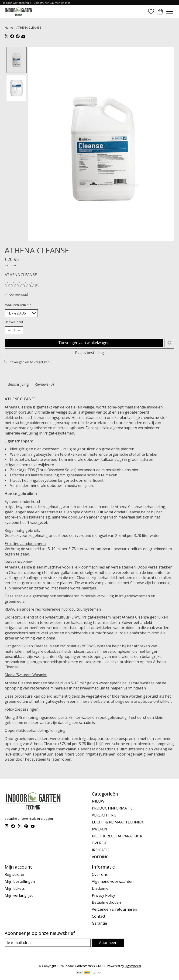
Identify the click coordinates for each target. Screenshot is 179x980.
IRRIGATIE (101, 850)
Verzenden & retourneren (114, 909)
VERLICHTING (104, 815)
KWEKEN (100, 829)
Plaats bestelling (89, 353)
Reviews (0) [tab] (44, 384)
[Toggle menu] (170, 12)
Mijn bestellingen (20, 881)
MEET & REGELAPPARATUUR (117, 836)
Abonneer (108, 943)
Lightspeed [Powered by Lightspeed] (133, 966)
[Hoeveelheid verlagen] (9, 330)
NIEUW (98, 801)
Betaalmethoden (106, 902)
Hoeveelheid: (14, 322)
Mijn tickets (15, 888)
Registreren (15, 874)
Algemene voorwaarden (113, 881)
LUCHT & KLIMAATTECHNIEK (118, 822)
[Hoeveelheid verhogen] (19, 330)
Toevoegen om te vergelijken (27, 362)
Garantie (99, 923)
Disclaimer (101, 888)
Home (9, 27)
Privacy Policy (103, 895)
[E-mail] (48, 943)
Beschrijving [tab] (18, 384)
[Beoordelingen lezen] (20, 285)
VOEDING (100, 857)
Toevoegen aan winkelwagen (84, 343)
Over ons (100, 874)
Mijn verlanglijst (19, 895)
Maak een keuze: (18, 305)
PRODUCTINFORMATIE (112, 808)
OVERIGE (100, 843)
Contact (99, 916)
